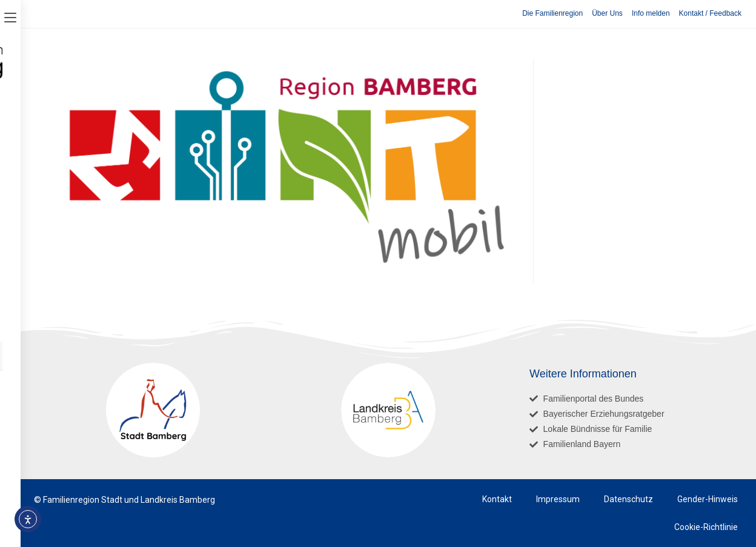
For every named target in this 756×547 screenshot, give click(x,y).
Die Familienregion (552, 13)
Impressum (558, 499)
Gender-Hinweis (708, 499)
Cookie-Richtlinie (706, 527)
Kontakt (497, 499)
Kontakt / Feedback (710, 13)
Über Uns (607, 13)
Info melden (651, 13)
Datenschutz (628, 499)
